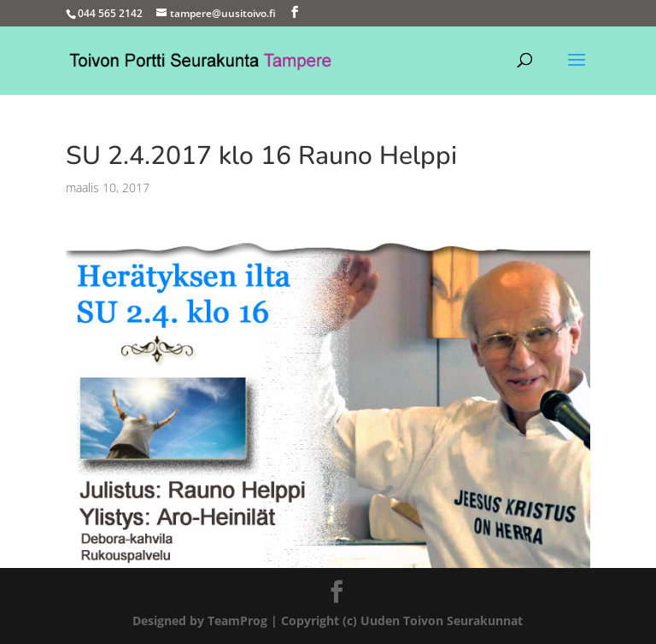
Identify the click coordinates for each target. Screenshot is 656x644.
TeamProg (237, 621)
